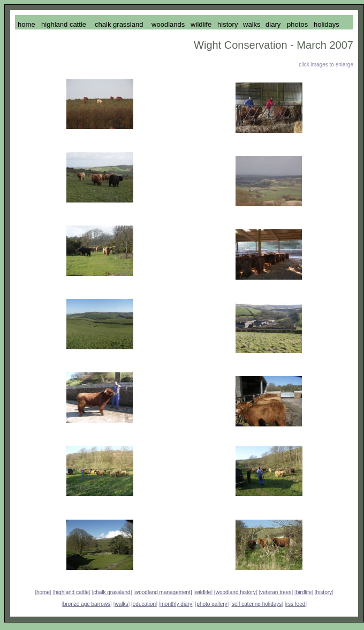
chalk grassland (112, 592)
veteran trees (276, 592)
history (324, 592)
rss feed (296, 604)
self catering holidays (257, 604)
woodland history (236, 592)
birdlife (304, 592)
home (43, 592)
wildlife (203, 592)
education (144, 604)
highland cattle (71, 592)
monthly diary (176, 604)
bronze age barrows (87, 604)
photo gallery (212, 604)
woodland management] (164, 592)
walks (121, 604)
